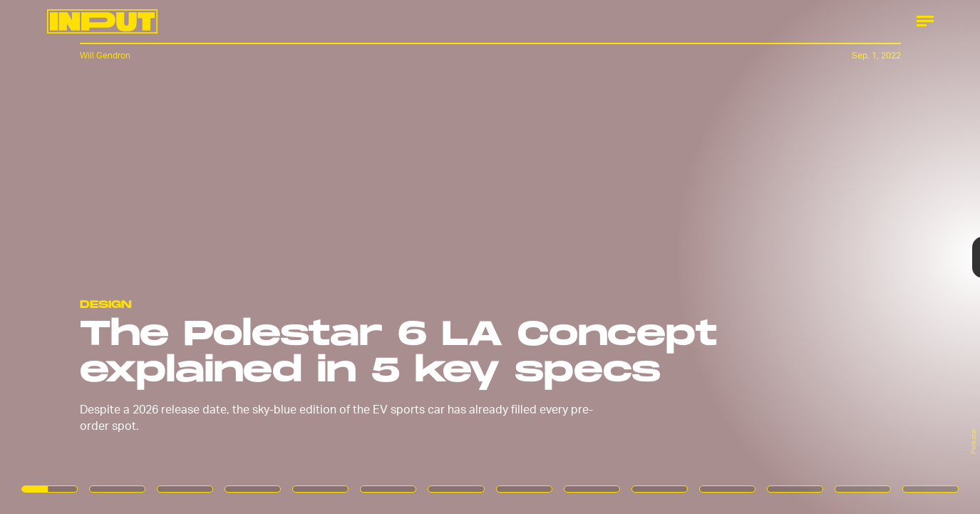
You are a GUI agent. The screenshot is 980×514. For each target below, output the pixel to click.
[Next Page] (652, 257)
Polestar (973, 441)
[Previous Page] (162, 257)
